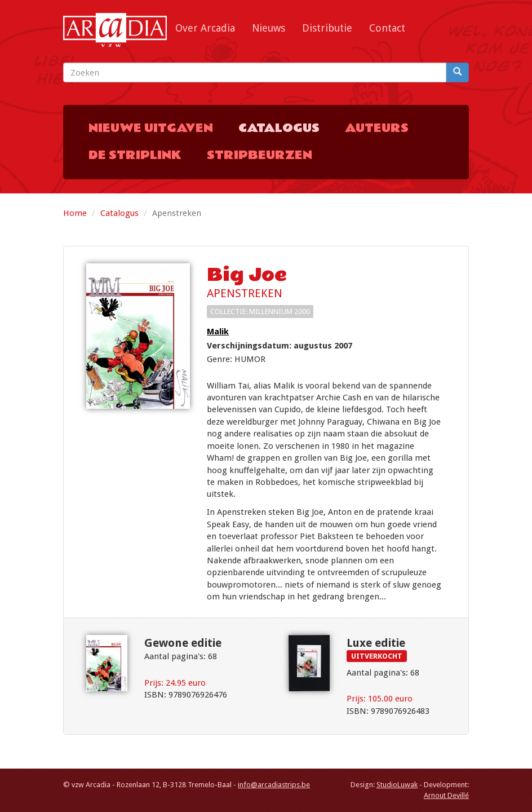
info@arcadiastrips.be (274, 785)
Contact (387, 28)
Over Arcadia (205, 28)
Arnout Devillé (446, 795)
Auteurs (377, 128)
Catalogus (279, 128)
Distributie (327, 28)
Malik (218, 332)
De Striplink (135, 155)
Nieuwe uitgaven (151, 128)
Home (75, 213)
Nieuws (269, 28)
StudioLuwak (397, 785)
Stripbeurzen (260, 155)
